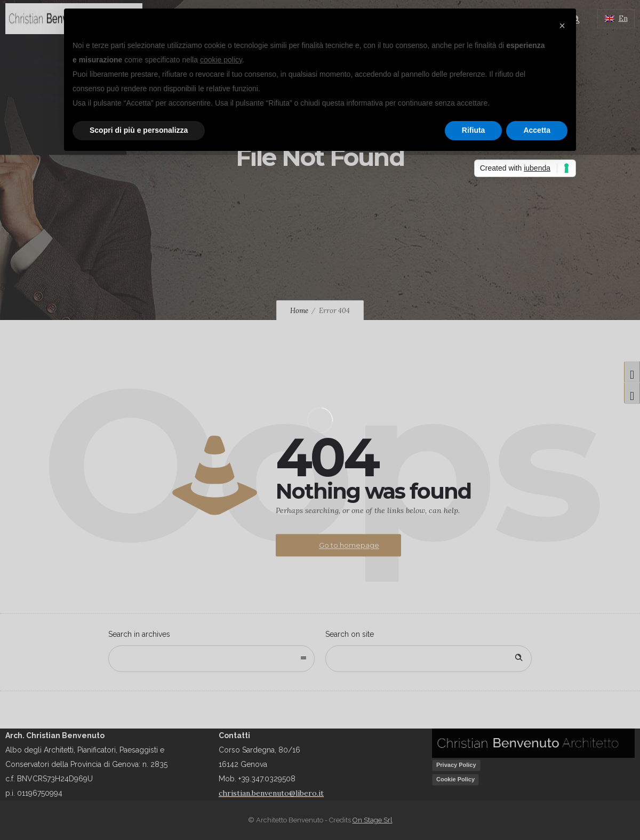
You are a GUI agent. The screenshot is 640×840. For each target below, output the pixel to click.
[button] (562, 26)
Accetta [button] (537, 130)
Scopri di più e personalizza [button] (139, 130)
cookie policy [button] (221, 60)
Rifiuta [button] (474, 130)
